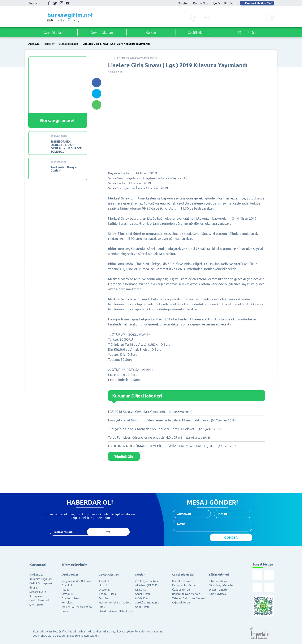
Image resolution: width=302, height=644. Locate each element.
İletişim (34, 587)
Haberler (49, 44)
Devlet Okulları (102, 32)
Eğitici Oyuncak (218, 594)
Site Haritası (37, 605)
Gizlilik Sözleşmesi (41, 583)
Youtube (68, 3)
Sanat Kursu (143, 594)
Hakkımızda (36, 574)
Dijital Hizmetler (219, 590)
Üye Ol (216, 3)
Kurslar (151, 32)
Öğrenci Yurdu (181, 602)
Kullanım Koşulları (40, 579)
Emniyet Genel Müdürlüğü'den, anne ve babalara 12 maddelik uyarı (172, 420)
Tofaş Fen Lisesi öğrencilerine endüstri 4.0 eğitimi (159, 437)
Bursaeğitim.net (69, 44)
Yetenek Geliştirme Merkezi (189, 598)
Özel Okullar (53, 32)
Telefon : (184, 3)
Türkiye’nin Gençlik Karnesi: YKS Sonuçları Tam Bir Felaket (165, 429)
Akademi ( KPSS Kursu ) (149, 585)
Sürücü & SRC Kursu (147, 602)
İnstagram (61, 3)
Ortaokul (67, 594)
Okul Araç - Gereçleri (222, 585)
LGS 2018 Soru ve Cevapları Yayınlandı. (150, 411)
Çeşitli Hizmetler (200, 32)
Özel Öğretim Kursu (147, 581)
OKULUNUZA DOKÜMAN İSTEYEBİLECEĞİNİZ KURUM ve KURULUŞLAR (173, 446)
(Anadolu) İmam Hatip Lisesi (116, 611)
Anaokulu (68, 585)
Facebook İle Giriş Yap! (256, 3)
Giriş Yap (230, 3)
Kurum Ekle (201, 3)
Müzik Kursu (143, 598)
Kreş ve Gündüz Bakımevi (77, 581)
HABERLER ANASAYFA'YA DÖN (136, 58)
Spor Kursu (142, 607)
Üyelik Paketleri (39, 600)
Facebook (49, 3)
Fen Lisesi (68, 602)
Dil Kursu (141, 590)
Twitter (55, 3)
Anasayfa (34, 3)
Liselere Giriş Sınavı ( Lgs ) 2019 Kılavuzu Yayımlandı (116, 44)
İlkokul (66, 590)
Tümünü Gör (124, 456)
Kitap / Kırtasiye (219, 581)
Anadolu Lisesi (71, 598)
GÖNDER (231, 537)
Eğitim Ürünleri (249, 32)
